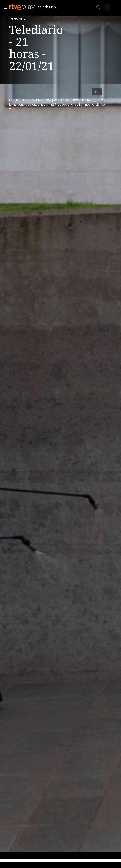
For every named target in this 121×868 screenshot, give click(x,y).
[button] (4, 7)
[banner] (35, 7)
